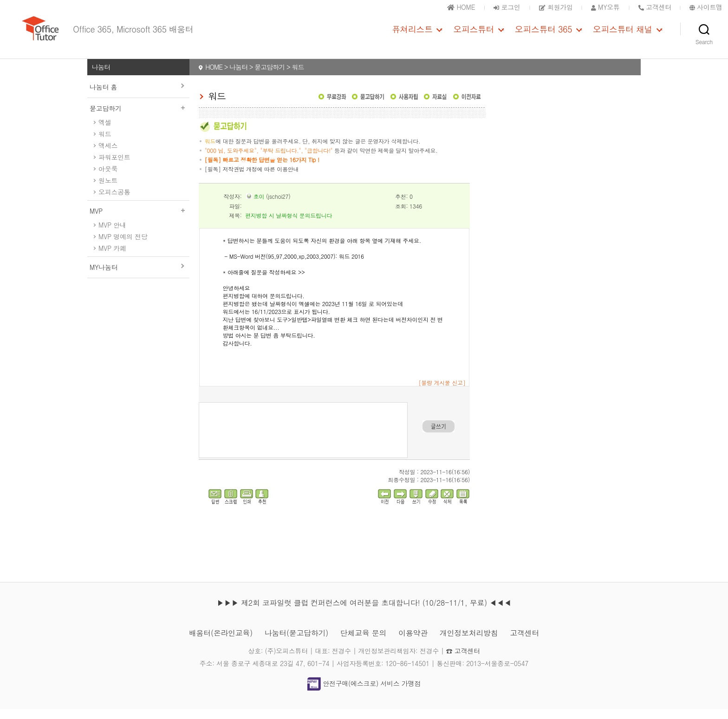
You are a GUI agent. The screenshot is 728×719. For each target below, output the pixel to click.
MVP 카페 (112, 257)
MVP (138, 220)
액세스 (108, 155)
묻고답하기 (138, 118)
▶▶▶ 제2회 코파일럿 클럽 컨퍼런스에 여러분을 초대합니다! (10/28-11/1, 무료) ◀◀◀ (364, 612)
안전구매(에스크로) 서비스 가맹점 (364, 693)
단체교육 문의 (363, 643)
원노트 (108, 190)
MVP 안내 (112, 234)
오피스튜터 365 (543, 34)
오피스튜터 (474, 34)
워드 (105, 143)
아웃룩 (108, 178)
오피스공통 (114, 201)
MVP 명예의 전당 (123, 246)
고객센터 (524, 643)
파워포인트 (114, 166)
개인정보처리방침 (469, 643)
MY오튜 (605, 7)
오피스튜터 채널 (623, 34)
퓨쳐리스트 (412, 34)
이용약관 (413, 643)
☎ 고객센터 (463, 660)
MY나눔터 (104, 276)
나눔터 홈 (103, 96)
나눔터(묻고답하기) (296, 643)
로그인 (507, 7)
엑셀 (105, 131)
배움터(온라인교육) (221, 643)
